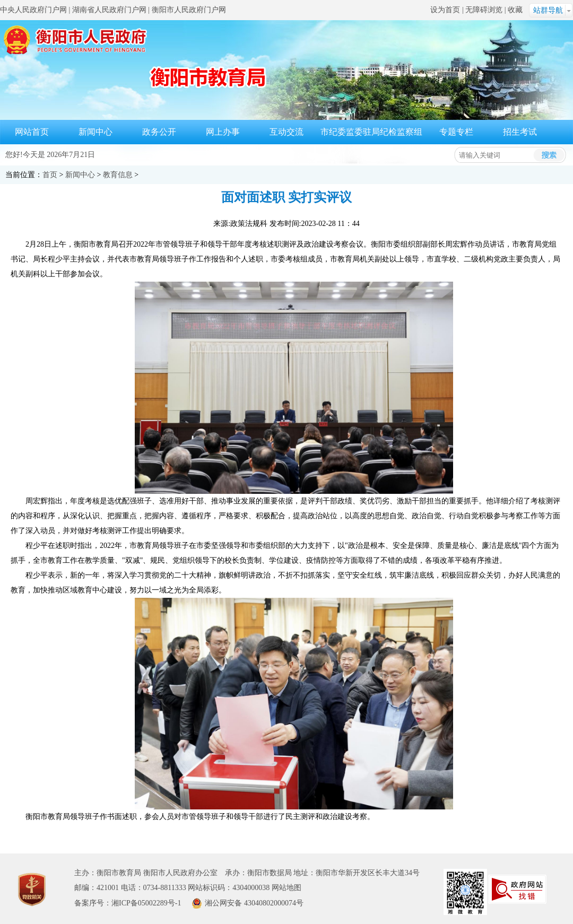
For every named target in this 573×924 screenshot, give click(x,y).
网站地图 (286, 888)
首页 (50, 175)
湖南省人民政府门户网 (109, 10)
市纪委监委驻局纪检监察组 (371, 132)
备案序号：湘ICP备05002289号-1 (128, 903)
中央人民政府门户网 (33, 10)
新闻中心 (95, 132)
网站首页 (32, 132)
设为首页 (445, 10)
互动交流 (286, 132)
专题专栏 (456, 132)
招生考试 (520, 132)
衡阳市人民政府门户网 (189, 10)
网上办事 (223, 132)
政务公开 (159, 132)
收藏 (515, 10)
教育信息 (118, 175)
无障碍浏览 (484, 10)
